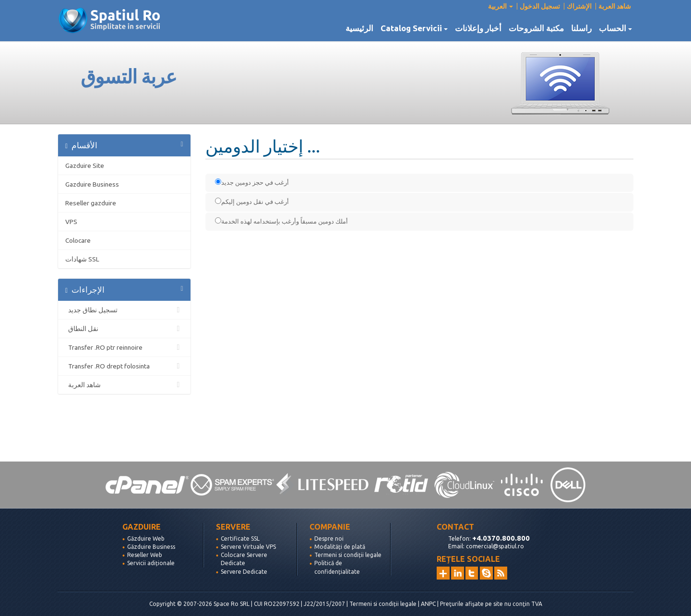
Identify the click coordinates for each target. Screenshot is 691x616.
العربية (500, 6)
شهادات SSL (82, 259)
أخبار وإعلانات (478, 28)
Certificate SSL (240, 539)
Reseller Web (145, 555)
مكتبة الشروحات (536, 28)
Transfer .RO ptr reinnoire (124, 347)
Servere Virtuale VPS (248, 547)
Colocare (78, 240)
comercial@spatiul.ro (495, 546)
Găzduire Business (151, 547)
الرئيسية (359, 28)
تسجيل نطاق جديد (124, 310)
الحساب (615, 28)
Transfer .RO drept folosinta (124, 366)
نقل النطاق (124, 329)
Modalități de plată (340, 547)
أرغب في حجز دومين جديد (252, 182)
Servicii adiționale (151, 563)
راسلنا (581, 28)
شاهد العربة (615, 6)
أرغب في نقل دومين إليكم (252, 201)
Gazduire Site (85, 166)
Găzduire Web (146, 539)
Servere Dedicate (244, 572)
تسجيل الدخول (540, 6)
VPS (71, 222)
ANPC (428, 604)
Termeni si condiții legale (348, 555)
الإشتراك (579, 6)
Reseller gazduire (91, 203)
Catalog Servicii (414, 28)
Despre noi (329, 539)
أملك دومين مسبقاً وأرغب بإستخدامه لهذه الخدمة (281, 221)
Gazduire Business (92, 184)
